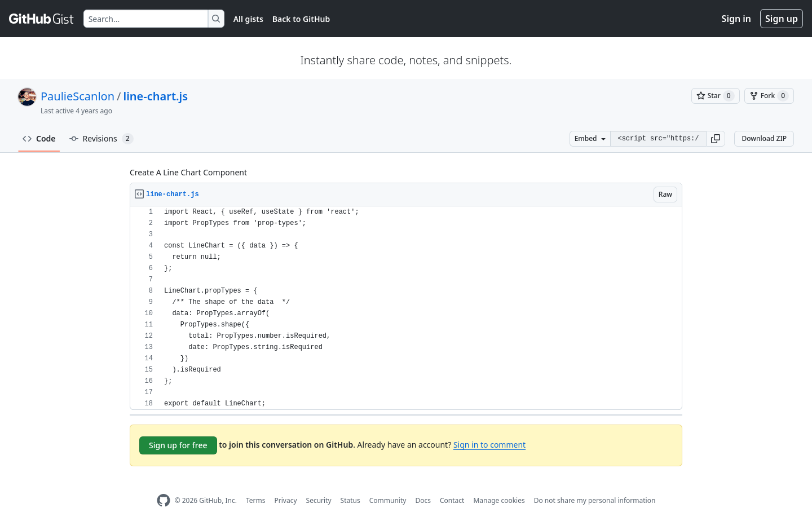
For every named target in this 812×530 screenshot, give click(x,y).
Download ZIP (764, 138)
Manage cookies (499, 500)
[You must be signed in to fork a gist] (769, 96)
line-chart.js (156, 96)
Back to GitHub (301, 19)
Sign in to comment (489, 445)
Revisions (101, 139)
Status (350, 500)
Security (319, 500)
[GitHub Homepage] (164, 500)
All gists (248, 19)
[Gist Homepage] (42, 19)
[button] (716, 139)
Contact (452, 500)
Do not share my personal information (595, 500)
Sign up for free (178, 445)
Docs (423, 500)
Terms (256, 500)
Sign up (782, 19)
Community (388, 500)
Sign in (736, 19)
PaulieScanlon (78, 96)
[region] (406, 308)
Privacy (286, 500)
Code (39, 138)
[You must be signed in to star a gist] (716, 96)
